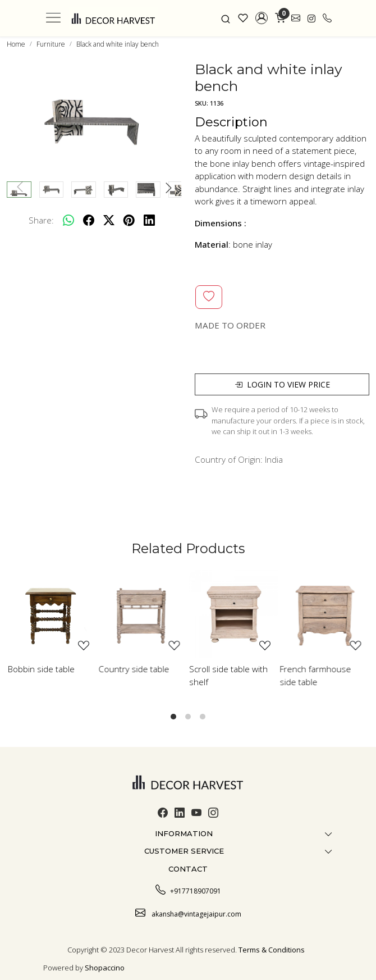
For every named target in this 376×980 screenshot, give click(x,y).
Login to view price (282, 384)
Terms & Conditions (272, 950)
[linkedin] (149, 220)
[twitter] (109, 220)
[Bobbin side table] (52, 614)
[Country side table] (143, 614)
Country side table (134, 669)
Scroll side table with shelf (228, 675)
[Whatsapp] (68, 220)
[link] (226, 18)
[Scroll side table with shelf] (233, 614)
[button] (261, 18)
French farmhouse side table (316, 675)
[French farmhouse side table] (324, 614)
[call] (327, 18)
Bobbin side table (41, 669)
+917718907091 (188, 890)
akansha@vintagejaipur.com (188, 913)
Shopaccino (105, 968)
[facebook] (89, 220)
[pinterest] (129, 220)
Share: (41, 220)
